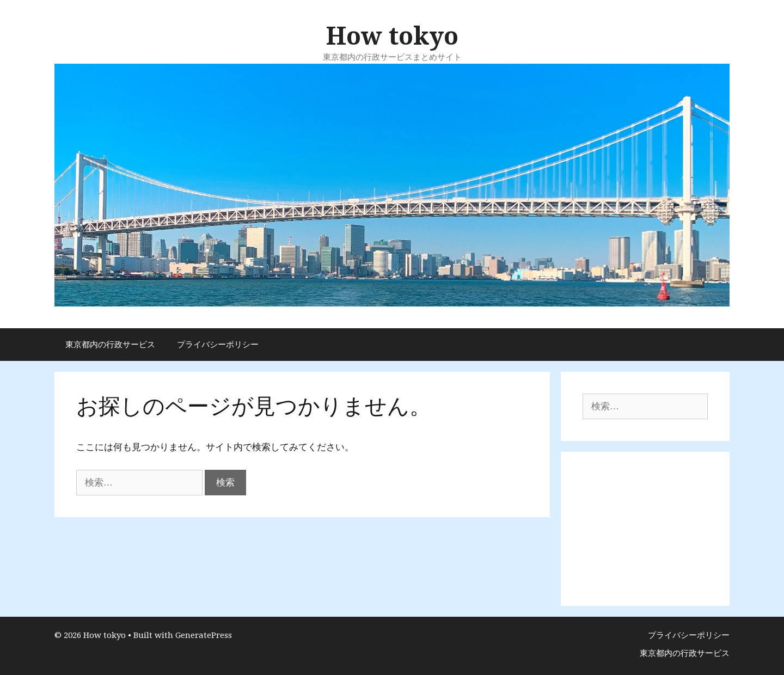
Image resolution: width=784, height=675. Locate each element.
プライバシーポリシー (218, 345)
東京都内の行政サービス (110, 345)
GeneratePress (204, 635)
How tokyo (392, 36)
